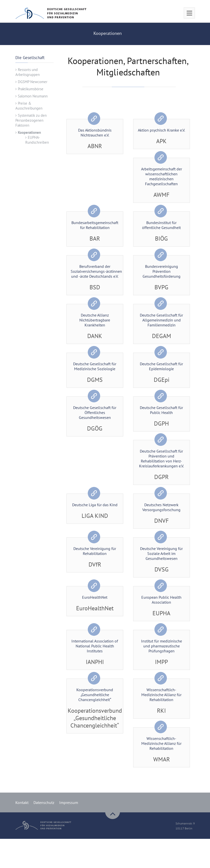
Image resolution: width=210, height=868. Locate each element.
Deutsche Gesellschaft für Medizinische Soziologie (95, 366)
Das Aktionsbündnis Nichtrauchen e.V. (95, 133)
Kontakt (22, 803)
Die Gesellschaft (30, 58)
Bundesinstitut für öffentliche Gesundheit (161, 225)
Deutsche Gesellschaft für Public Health (161, 410)
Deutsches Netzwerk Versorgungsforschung (161, 507)
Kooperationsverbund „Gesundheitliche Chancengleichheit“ (95, 695)
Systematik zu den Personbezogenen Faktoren (31, 120)
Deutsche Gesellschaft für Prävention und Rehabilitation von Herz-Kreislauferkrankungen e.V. (161, 459)
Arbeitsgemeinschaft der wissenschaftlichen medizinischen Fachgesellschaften (162, 176)
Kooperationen (29, 132)
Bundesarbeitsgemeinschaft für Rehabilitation (95, 225)
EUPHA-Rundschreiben (37, 140)
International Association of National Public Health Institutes (95, 646)
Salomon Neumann (33, 96)
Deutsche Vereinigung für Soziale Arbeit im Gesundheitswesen (161, 554)
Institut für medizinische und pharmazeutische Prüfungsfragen (162, 646)
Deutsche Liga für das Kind (95, 505)
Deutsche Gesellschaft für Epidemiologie (161, 366)
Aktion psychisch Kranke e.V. (161, 130)
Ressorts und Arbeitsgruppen (28, 72)
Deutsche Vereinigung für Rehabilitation (95, 551)
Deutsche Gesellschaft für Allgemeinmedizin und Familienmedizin (161, 320)
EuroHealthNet (95, 597)
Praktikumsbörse (31, 89)
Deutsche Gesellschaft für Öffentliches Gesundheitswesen (95, 412)
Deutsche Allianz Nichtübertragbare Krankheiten (95, 320)
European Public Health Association (161, 600)
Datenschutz (44, 803)
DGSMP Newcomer (33, 82)
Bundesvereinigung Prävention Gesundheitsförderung (162, 271)
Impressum (69, 803)
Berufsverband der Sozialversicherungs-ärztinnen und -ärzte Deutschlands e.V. (96, 271)
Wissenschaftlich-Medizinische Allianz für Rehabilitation (161, 695)
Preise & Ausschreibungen (29, 106)
